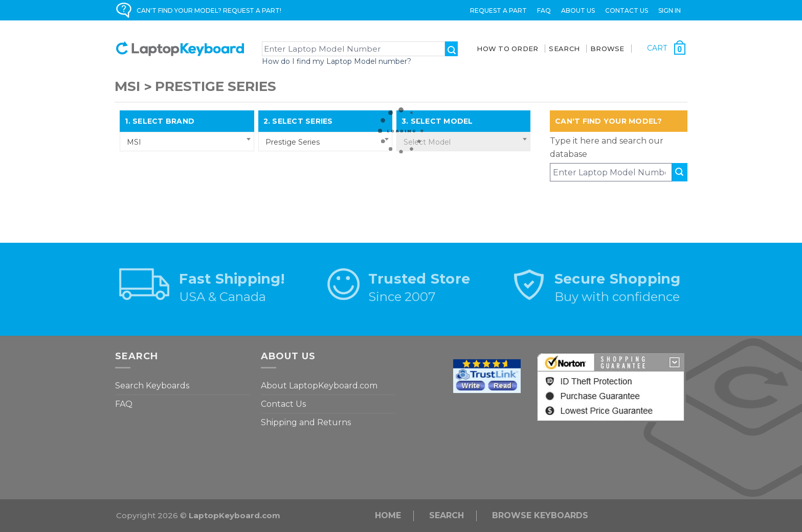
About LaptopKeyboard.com (319, 386)
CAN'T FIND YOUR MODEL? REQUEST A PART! (209, 10)
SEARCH (564, 49)
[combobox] (187, 142)
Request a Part (498, 10)
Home (388, 515)
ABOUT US (578, 10)
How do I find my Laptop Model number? (337, 61)
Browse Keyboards (540, 515)
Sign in (670, 10)
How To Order (507, 49)
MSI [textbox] (134, 142)
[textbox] (463, 142)
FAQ (544, 10)
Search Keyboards (152, 386)
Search (447, 515)
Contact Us (627, 10)
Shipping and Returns (306, 422)
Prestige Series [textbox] (293, 142)
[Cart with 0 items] (666, 48)
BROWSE (607, 49)
